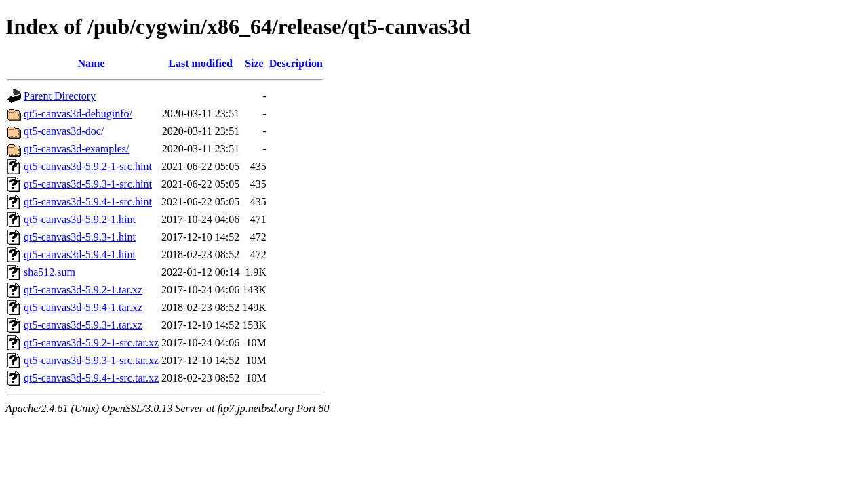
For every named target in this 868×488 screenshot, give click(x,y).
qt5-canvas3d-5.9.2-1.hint (80, 219)
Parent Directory (60, 96)
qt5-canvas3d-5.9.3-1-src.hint (88, 184)
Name (92, 63)
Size (254, 63)
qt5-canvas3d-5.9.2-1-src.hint (88, 166)
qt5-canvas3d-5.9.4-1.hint (80, 255)
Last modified (200, 63)
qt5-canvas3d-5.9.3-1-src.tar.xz (91, 360)
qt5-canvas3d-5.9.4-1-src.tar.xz (91, 378)
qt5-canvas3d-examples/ (77, 149)
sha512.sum (50, 272)
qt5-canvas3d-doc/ (64, 131)
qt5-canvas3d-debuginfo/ (78, 114)
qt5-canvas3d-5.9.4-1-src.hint (88, 202)
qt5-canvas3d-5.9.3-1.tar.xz (83, 325)
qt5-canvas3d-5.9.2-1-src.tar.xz (91, 343)
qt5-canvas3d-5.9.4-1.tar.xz (83, 307)
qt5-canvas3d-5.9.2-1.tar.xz (83, 290)
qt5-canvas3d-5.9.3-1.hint (80, 237)
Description (296, 63)
